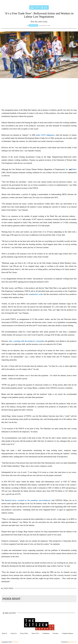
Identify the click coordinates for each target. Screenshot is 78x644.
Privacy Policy (24, 633)
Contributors (46, 633)
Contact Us (14, 633)
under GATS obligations (45, 135)
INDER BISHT (12, 599)
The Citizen (15, 642)
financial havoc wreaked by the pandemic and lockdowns (28, 500)
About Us (4, 633)
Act (67, 169)
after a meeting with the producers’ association (27, 341)
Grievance (56, 633)
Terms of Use (35, 633)
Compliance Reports (68, 633)
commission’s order (36, 294)
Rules (74, 169)
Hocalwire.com (72, 642)
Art (44, 8)
